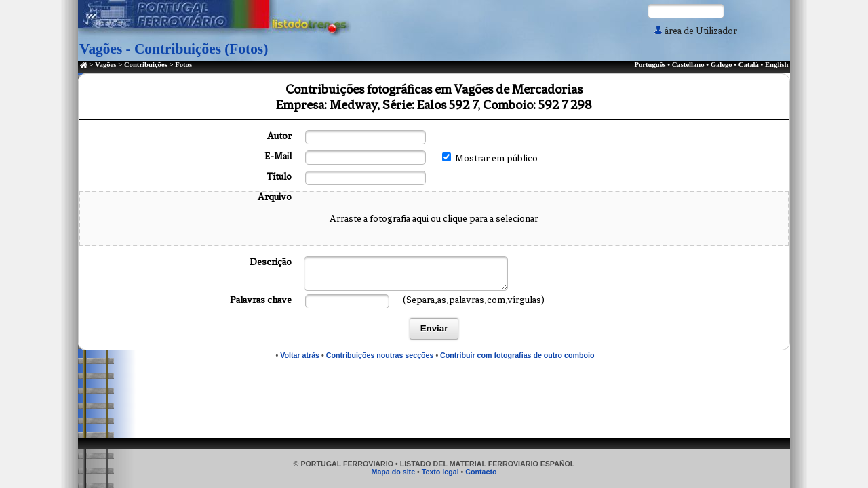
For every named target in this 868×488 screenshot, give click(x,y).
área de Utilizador (696, 31)
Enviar (434, 328)
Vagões (106, 65)
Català (749, 65)
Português (650, 65)
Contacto (481, 472)
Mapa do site (394, 472)
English (776, 65)
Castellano (688, 65)
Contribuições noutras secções (380, 355)
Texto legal (440, 472)
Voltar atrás (300, 355)
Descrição (271, 262)
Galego (722, 65)
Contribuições (146, 65)
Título (279, 177)
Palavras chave (261, 300)
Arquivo (275, 197)
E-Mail (278, 156)
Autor (279, 136)
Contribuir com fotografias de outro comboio (517, 355)
